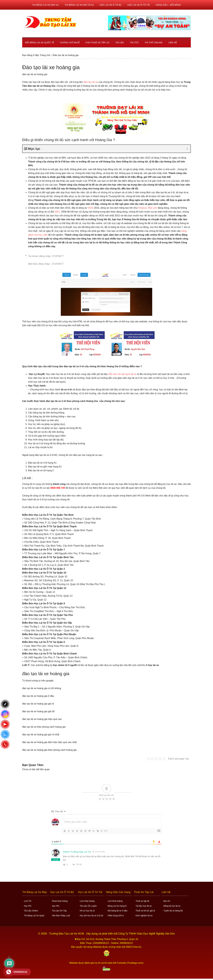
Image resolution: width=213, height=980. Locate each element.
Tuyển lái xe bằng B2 (173, 911)
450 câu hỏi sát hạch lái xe (122, 374)
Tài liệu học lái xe (144, 906)
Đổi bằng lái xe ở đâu (118, 911)
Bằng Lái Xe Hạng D (117, 906)
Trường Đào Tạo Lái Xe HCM (67, 934)
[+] (106, 831)
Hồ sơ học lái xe (87, 911)
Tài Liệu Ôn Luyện (88, 906)
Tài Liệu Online (31, 911)
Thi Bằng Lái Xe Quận (34, 916)
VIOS (91, 208)
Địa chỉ (167, 901)
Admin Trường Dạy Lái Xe (77, 852)
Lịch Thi (28, 901)
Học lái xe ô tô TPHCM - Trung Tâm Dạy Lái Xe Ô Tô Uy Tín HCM (50, 22)
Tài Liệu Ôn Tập (59, 911)
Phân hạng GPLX (116, 916)
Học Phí (28, 906)
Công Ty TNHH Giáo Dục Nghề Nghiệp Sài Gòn (147, 934)
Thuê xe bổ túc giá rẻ (145, 911)
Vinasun (143, 208)
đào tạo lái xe (91, 82)
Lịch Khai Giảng (87, 901)
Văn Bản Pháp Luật (61, 916)
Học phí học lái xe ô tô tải (91, 916)
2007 (57, 212)
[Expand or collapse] (187, 149)
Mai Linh (153, 208)
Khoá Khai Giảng (60, 901)
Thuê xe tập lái (142, 901)
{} (102, 831)
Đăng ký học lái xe (172, 906)
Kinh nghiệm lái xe (144, 916)
